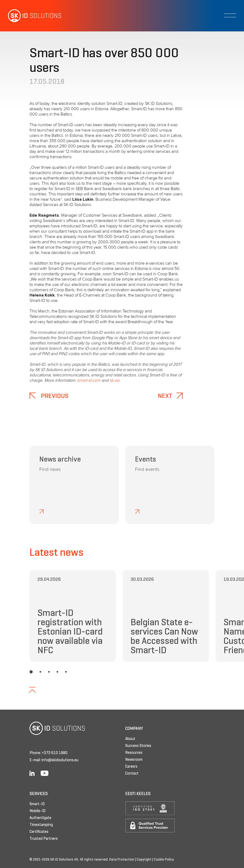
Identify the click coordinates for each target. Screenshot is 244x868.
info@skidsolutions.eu (60, 760)
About (130, 739)
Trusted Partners (44, 839)
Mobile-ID (37, 811)
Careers (131, 767)
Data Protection (122, 860)
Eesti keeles (138, 794)
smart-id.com (89, 380)
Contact (132, 774)
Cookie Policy (164, 860)
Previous (49, 396)
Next (170, 396)
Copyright (144, 860)
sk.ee (114, 380)
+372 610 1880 (55, 753)
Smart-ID (37, 804)
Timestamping (41, 825)
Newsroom (134, 760)
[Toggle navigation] (230, 15)
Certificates (39, 832)
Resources (134, 753)
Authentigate (40, 818)
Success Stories (138, 746)
